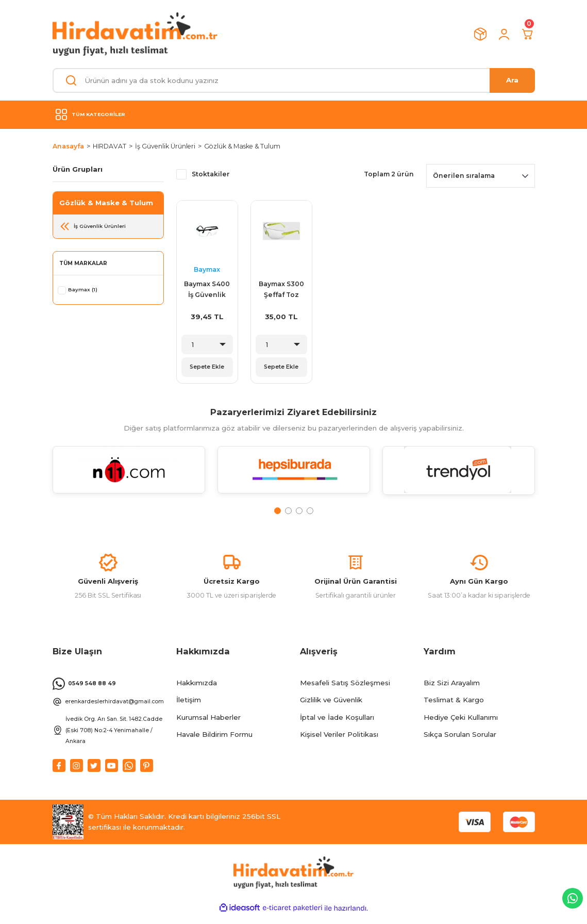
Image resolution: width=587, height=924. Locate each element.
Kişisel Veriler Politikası (339, 743)
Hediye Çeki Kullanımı (461, 725)
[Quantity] (207, 344)
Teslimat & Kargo (454, 708)
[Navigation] (294, 114)
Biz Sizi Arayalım (452, 691)
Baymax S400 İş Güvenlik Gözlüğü (207, 290)
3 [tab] (299, 514)
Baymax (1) (83, 290)
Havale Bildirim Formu (214, 743)
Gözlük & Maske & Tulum (242, 146)
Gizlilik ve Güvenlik (331, 708)
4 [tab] (310, 514)
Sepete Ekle (207, 367)
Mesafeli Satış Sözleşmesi (345, 691)
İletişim (189, 708)
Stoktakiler (211, 174)
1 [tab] (278, 514)
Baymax (207, 269)
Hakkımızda (197, 691)
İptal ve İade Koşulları (337, 725)
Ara (512, 80)
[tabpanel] (129, 479)
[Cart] (528, 34)
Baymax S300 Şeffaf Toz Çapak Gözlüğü (281, 290)
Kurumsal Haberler (208, 725)
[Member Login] (504, 34)
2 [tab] (288, 514)
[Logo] (135, 34)
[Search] (294, 80)
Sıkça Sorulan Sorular (460, 743)
